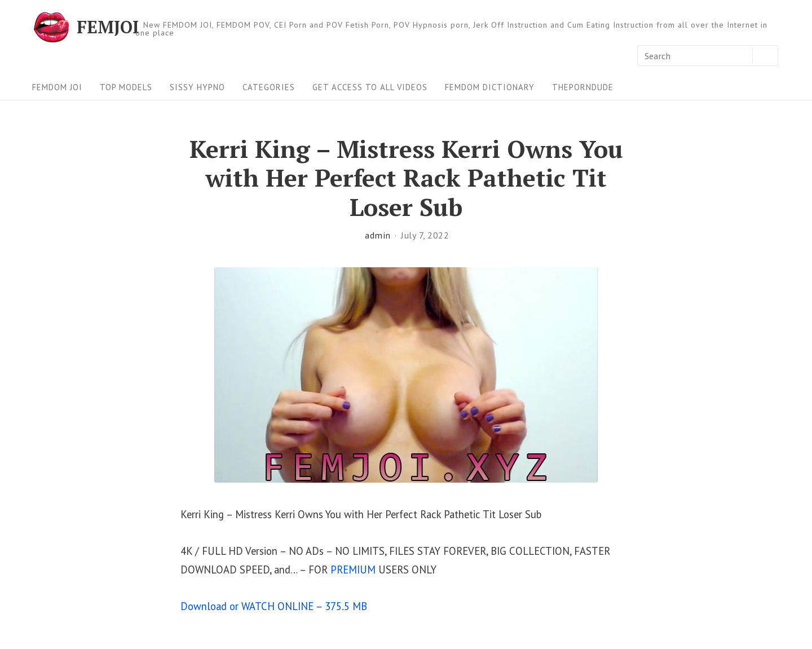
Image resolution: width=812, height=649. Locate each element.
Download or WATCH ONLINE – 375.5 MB (274, 606)
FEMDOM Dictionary (490, 87)
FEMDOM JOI (57, 87)
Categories (269, 87)
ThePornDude (583, 87)
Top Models (126, 87)
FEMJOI (108, 27)
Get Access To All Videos (370, 87)
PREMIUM (353, 569)
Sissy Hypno (197, 87)
